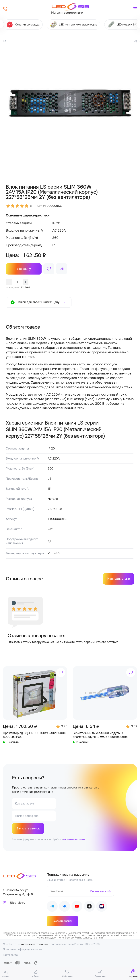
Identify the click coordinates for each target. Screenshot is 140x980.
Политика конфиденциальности (22, 949)
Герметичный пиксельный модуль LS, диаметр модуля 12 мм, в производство (100, 735)
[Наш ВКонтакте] (65, 907)
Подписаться (99, 891)
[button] (36, 749)
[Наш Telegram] (52, 907)
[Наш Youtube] (77, 907)
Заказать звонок (28, 828)
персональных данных (75, 839)
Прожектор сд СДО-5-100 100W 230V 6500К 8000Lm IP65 (34, 735)
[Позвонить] (5, 9)
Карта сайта (10, 955)
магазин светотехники (34, 944)
